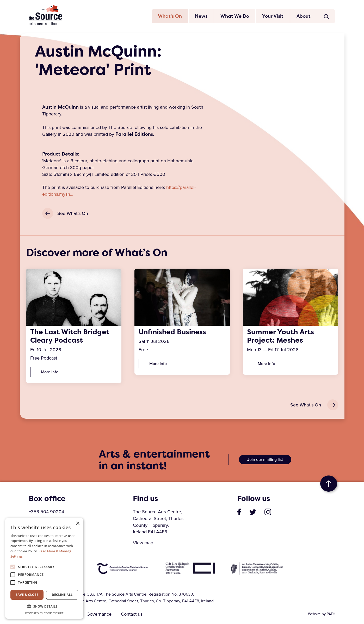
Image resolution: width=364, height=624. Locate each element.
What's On (170, 16)
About (304, 16)
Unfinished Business (174, 332)
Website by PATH (322, 614)
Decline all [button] (62, 595)
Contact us (132, 614)
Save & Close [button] (27, 595)
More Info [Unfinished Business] (158, 364)
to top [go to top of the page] (329, 484)
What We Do (235, 16)
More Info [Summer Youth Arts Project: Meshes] (266, 364)
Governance (99, 614)
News (201, 16)
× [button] (78, 524)
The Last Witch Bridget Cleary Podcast (71, 336)
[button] (44, 607)
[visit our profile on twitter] (253, 512)
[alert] (44, 568)
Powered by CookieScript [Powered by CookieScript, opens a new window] (44, 613)
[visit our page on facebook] (239, 512)
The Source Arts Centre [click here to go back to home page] (46, 15)
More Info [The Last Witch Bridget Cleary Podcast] (50, 372)
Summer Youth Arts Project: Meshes (280, 336)
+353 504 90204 (46, 512)
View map (143, 543)
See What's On (65, 214)
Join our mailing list (265, 460)
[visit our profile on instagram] (268, 512)
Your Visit (273, 16)
